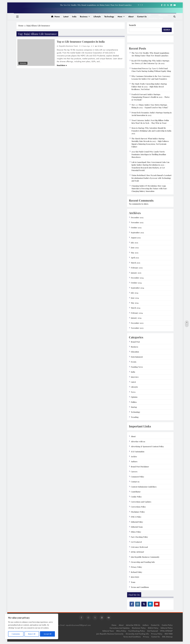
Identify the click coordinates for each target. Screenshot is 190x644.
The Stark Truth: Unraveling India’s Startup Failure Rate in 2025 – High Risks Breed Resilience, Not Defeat (149, 87)
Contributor (136, 492)
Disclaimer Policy (138, 512)
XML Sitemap (167, 637)
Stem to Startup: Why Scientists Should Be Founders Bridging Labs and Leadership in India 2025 (151, 131)
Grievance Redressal (139, 547)
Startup (134, 407)
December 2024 (137, 278)
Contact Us (156, 637)
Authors (134, 461)
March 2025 (135, 263)
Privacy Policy (137, 567)
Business (84, 17)
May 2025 (135, 253)
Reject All (32, 634)
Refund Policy (137, 572)
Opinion (134, 397)
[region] (32, 626)
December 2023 (137, 323)
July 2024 (135, 293)
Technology (109, 17)
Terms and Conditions (140, 587)
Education (135, 352)
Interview (135, 377)
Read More (62, 66)
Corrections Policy (138, 507)
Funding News (137, 367)
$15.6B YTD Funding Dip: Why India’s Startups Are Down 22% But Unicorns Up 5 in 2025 (150, 62)
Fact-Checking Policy (139, 537)
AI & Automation (138, 452)
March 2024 (136, 308)
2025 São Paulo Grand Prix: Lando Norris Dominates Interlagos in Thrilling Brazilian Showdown (149, 154)
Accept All (47, 634)
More (120, 17)
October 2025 (136, 228)
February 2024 (137, 313)
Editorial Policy (137, 522)
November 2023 (137, 328)
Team (133, 582)
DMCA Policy (136, 517)
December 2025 (137, 217)
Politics (134, 402)
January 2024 (136, 318)
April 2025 (135, 258)
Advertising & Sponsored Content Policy (147, 446)
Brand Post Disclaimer (140, 467)
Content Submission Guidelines (144, 487)
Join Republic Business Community (145, 557)
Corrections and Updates (141, 502)
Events (134, 362)
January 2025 (136, 273)
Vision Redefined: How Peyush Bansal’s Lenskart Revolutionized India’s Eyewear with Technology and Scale (151, 178)
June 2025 (135, 248)
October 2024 (136, 283)
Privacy (146, 637)
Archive (134, 457)
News (133, 392)
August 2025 (136, 238)
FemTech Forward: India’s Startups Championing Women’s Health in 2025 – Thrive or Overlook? (151, 97)
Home (55, 17)
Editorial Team (137, 527)
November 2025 (137, 222)
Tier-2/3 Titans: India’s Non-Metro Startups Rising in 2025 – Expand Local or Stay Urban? (150, 106)
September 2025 (137, 232)
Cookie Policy (136, 497)
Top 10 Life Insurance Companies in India (82, 42)
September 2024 (137, 288)
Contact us (142, 17)
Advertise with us (138, 441)
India (74, 17)
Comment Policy (138, 477)
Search (132, 25)
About (131, 17)
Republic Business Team (68, 46)
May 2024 (135, 303)
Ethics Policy (136, 532)
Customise (16, 634)
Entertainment (137, 357)
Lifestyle (97, 17)
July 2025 (134, 243)
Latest (66, 17)
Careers (134, 472)
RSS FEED (135, 577)
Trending (23, 63)
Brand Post (135, 342)
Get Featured (136, 542)
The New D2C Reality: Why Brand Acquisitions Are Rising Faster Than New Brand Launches (96, 5)
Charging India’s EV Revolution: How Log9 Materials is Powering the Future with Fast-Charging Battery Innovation (149, 189)
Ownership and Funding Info (143, 562)
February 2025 (137, 268)
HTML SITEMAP (137, 552)
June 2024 (135, 298)
